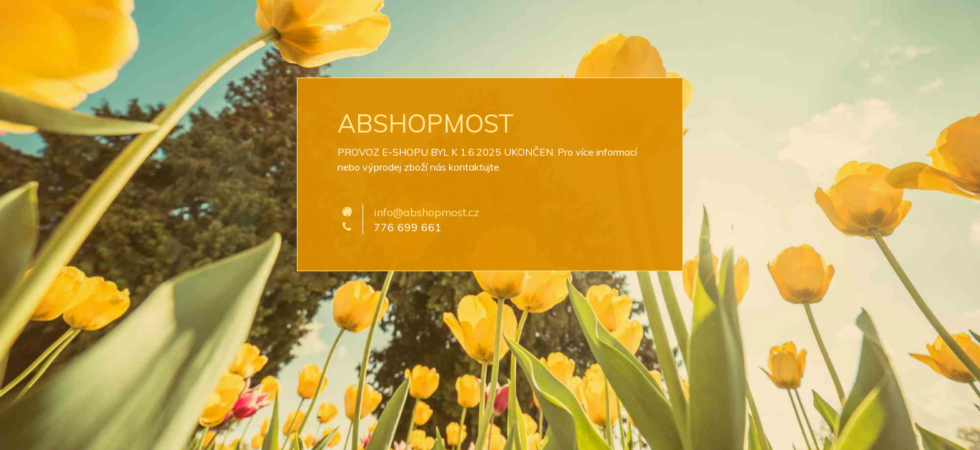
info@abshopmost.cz (427, 212)
